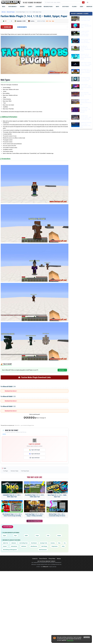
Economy (53, 543)
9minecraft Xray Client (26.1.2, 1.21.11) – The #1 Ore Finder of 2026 (85, 19)
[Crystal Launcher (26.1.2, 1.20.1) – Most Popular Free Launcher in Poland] (75, 87)
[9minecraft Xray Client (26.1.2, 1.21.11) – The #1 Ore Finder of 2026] (75, 19)
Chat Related (34, 543)
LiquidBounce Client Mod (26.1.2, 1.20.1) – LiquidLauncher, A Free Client (86, 125)
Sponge (59, 536)
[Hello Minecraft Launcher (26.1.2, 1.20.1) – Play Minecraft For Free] (75, 49)
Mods (4, 7)
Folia (48, 536)
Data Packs (65, 7)
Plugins (74, 7)
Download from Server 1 (11, 391)
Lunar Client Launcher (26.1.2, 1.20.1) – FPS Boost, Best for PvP (85, 79)
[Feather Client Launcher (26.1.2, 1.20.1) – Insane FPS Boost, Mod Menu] (75, 64)
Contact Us (35, 559)
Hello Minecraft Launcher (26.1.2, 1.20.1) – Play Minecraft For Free (86, 49)
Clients (30, 7)
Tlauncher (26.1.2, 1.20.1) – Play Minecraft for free (86, 26)
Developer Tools (44, 543)
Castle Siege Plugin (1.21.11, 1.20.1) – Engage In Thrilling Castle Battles (35, 515)
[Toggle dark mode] (88, 2)
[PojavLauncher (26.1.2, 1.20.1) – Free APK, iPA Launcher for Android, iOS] (75, 72)
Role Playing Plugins (25, 471)
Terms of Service (43, 559)
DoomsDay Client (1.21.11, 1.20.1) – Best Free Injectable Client (86, 117)
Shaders (22, 7)
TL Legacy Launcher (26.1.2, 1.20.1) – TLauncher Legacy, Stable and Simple (85, 33)
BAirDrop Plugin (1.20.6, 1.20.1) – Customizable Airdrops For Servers (57, 515)
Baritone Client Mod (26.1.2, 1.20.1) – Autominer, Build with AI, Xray (86, 102)
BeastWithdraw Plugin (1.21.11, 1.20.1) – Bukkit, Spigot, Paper (35, 496)
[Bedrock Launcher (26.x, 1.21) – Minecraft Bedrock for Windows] (75, 41)
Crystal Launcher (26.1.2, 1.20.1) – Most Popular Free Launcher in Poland (86, 87)
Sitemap (59, 559)
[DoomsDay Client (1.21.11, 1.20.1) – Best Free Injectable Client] (75, 117)
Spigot (53, 21)
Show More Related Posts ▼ (35, 521)
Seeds (81, 7)
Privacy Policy (52, 559)
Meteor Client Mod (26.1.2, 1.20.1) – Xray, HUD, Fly (85, 94)
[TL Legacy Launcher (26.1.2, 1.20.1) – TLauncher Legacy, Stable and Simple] (75, 33)
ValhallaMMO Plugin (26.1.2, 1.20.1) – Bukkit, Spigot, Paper (12, 496)
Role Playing (44, 546)
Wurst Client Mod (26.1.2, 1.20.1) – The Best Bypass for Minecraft (85, 110)
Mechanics (24, 546)
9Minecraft (46, 567)
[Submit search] (83, 2)
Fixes (59, 543)
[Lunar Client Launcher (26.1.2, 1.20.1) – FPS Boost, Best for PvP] (75, 79)
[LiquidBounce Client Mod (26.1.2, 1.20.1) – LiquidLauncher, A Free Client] (75, 125)
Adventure (14, 543)
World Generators (43, 550)
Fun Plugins (6, 471)
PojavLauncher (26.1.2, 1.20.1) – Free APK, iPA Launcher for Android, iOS (86, 72)
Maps (57, 7)
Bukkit (47, 21)
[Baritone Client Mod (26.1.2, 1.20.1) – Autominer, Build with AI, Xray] (75, 102)
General (5, 546)
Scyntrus (32, 21)
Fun (65, 543)
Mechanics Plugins (15, 471)
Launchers (39, 7)
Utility (63, 546)
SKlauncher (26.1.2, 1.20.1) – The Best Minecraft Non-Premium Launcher (86, 57)
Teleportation (54, 546)
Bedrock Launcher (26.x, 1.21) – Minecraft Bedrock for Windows (86, 41)
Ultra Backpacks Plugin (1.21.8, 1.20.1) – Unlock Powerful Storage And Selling (12, 515)
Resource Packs (48, 7)
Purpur (37, 536)
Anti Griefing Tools (23, 543)
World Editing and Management (10, 550)
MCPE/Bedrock (12, 7)
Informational (14, 546)
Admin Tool (6, 543)
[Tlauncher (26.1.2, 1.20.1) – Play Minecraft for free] (75, 26)
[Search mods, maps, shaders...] (64, 2)
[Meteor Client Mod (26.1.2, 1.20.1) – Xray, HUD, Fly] (75, 94)
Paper (50, 21)
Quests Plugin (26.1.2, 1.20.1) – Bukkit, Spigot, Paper (57, 496)
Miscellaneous (34, 546)
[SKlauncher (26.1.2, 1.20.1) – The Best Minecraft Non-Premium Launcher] (75, 57)
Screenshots (22, 27)
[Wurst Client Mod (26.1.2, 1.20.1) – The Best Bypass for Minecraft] (75, 110)
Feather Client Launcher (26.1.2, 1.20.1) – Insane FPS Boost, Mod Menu (86, 64)
